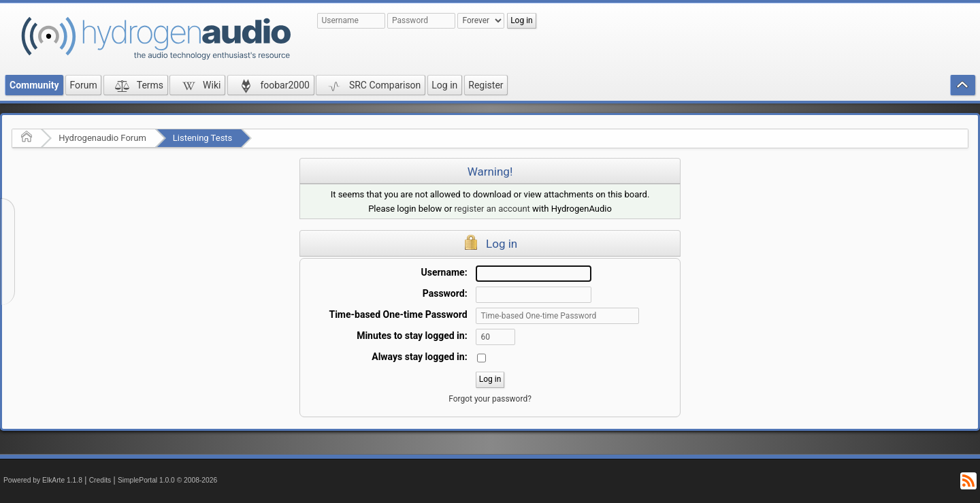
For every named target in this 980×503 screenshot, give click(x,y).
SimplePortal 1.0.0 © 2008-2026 (167, 480)
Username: (444, 272)
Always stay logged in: (419, 357)
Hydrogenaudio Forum (102, 138)
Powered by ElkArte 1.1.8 (43, 480)
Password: (445, 293)
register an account (492, 209)
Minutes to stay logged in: (412, 336)
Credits (100, 480)
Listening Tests (203, 138)
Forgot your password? (490, 399)
